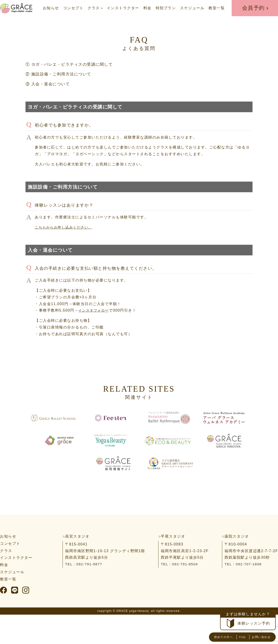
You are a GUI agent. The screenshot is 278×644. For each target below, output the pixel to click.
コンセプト (73, 8)
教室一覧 (217, 8)
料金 (147, 8)
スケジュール (192, 8)
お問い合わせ (258, 637)
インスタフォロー (95, 310)
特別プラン (166, 8)
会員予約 (253, 8)
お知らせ (51, 8)
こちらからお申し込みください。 (65, 227)
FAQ (236, 637)
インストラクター (123, 8)
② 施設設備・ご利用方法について (60, 74)
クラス (94, 8)
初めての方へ (213, 637)
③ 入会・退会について (49, 84)
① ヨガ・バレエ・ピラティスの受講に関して (71, 64)
